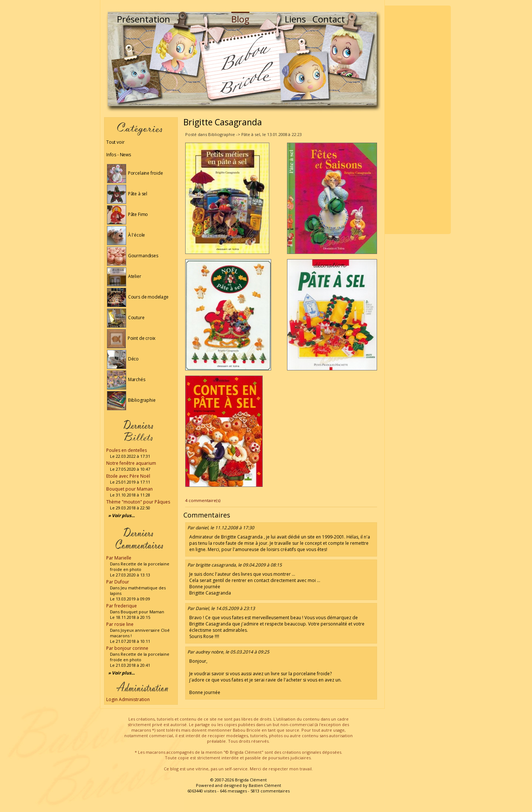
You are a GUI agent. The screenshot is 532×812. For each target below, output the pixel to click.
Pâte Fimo (127, 214)
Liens (295, 19)
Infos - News (119, 155)
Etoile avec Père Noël (128, 476)
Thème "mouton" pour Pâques (138, 502)
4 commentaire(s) (203, 500)
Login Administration (128, 699)
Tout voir (115, 142)
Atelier (124, 276)
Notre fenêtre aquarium (131, 463)
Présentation (144, 19)
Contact (329, 19)
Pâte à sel (127, 194)
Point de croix (131, 338)
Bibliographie (131, 400)
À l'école (126, 235)
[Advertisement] (418, 120)
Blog (240, 19)
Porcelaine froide (135, 173)
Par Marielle (119, 558)
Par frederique (122, 606)
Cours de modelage (138, 297)
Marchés (126, 379)
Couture (126, 318)
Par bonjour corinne (127, 648)
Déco (123, 359)
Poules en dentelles (127, 450)
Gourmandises (133, 256)
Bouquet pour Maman (129, 489)
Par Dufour (118, 582)
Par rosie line (120, 624)
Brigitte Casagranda (223, 122)
